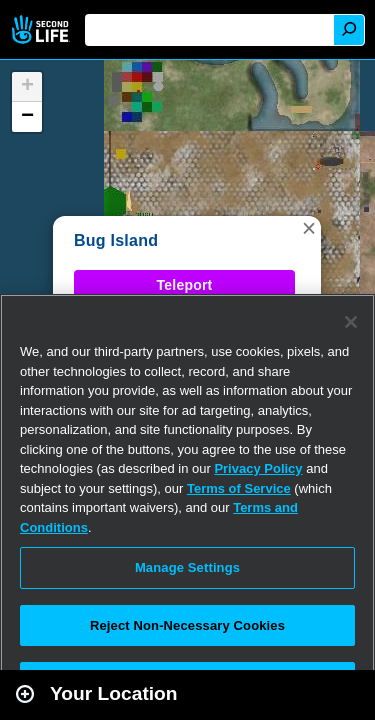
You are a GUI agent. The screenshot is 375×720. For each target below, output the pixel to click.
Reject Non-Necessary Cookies (187, 625)
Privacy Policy (258, 468)
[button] (309, 228)
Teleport (185, 285)
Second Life (42, 29)
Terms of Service (239, 488)
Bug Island (116, 240)
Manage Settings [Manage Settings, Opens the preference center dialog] (187, 567)
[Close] (351, 322)
